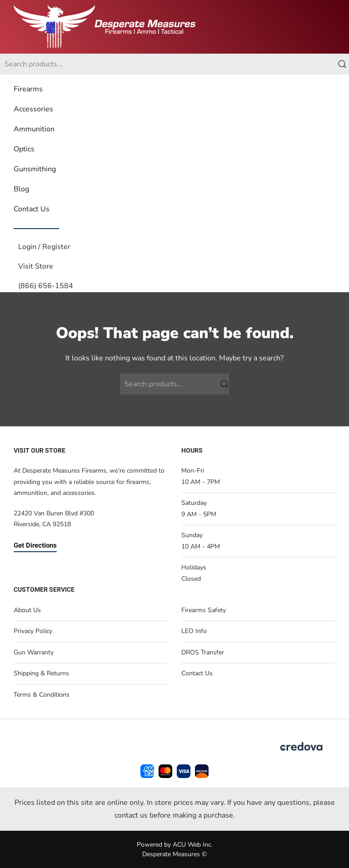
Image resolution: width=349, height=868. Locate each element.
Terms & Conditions (42, 695)
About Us (27, 610)
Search (342, 64)
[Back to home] (105, 27)
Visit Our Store (40, 451)
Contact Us (32, 209)
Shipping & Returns (41, 673)
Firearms (28, 89)
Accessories (33, 109)
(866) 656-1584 (46, 286)
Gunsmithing (35, 169)
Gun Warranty (34, 652)
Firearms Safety (204, 610)
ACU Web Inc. (192, 845)
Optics (24, 149)
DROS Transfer (203, 652)
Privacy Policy (33, 631)
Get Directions (35, 545)
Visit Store (36, 266)
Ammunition (34, 129)
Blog (21, 189)
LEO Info (194, 631)
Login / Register (44, 247)
